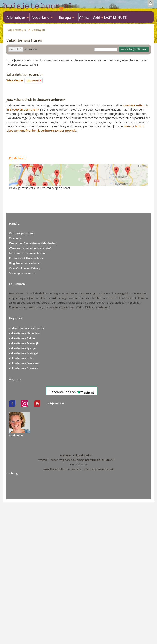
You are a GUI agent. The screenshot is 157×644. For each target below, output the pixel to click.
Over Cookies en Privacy (25, 268)
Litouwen (38, 30)
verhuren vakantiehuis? (76, 455)
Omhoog (12, 473)
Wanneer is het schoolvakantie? (30, 248)
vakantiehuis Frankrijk (24, 343)
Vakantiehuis (17, 30)
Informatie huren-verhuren (27, 253)
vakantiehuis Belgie (22, 338)
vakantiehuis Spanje (22, 348)
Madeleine (16, 435)
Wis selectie (15, 80)
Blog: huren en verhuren (25, 263)
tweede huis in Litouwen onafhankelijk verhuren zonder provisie (75, 128)
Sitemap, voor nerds (22, 273)
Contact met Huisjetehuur (26, 258)
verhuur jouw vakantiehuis (27, 328)
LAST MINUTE (115, 17)
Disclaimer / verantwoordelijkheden (33, 243)
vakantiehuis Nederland (25, 333)
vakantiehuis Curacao (23, 368)
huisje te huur (56, 403)
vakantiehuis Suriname (24, 363)
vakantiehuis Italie (21, 358)
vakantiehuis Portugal (23, 353)
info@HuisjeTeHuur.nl (99, 460)
